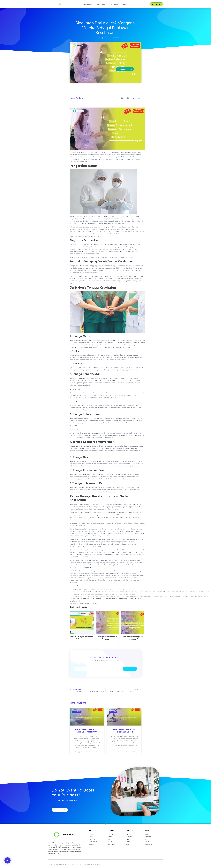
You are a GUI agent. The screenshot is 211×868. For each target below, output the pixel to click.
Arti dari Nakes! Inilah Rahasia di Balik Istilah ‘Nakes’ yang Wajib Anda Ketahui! (105, 257)
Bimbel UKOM (89, 4)
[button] (122, 98)
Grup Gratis (101, 4)
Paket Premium (114, 4)
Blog (125, 4)
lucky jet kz (77, 0)
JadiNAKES (74, 571)
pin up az (78, 0)
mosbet (80, 0)
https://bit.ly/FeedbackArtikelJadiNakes (84, 603)
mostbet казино (79, 0)
